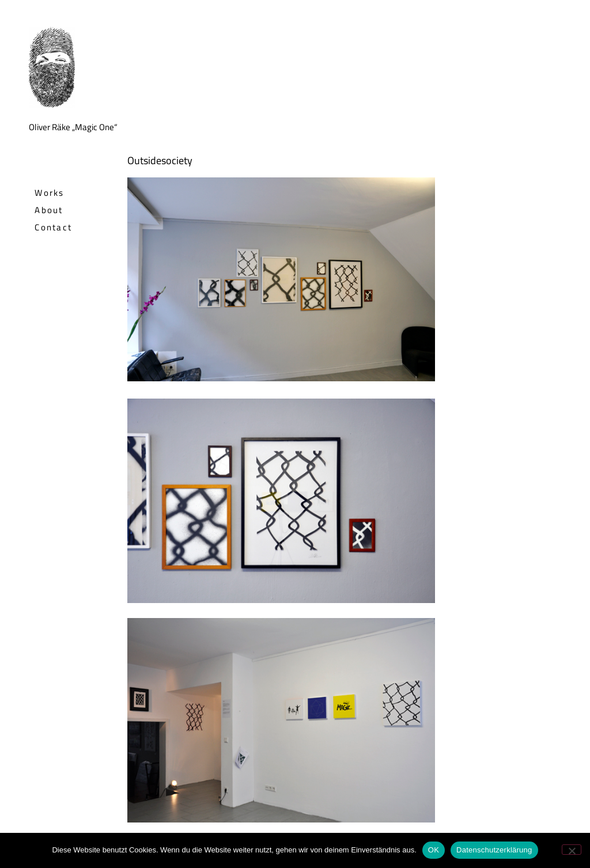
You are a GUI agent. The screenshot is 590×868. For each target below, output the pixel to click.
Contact (53, 227)
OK (434, 850)
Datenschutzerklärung (494, 850)
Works (50, 193)
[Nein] (572, 850)
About (49, 210)
